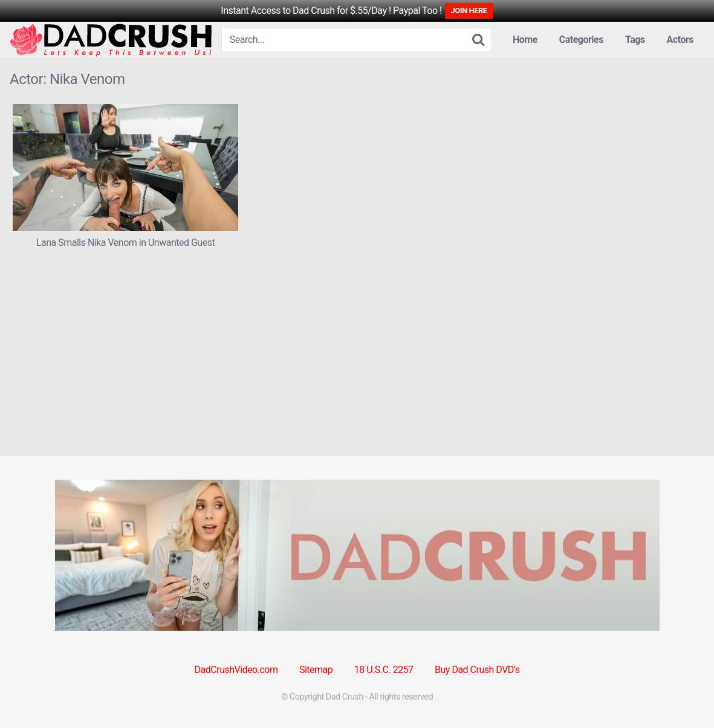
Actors (680, 40)
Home (525, 40)
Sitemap (316, 670)
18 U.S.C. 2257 (384, 670)
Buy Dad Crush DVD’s (477, 670)
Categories (581, 40)
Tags (635, 40)
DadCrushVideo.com (236, 670)
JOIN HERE (469, 11)
